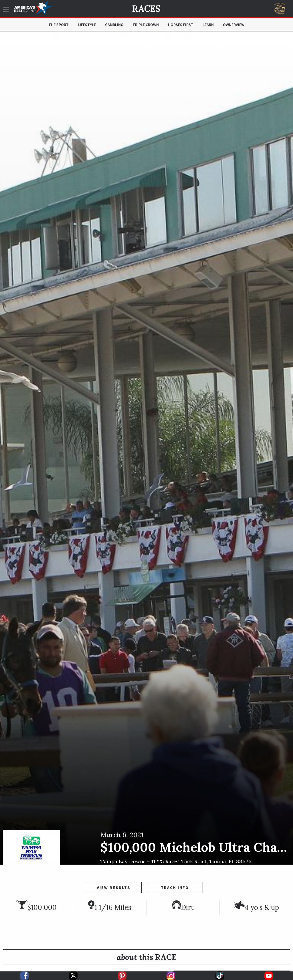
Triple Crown (146, 25)
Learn (208, 25)
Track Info (175, 888)
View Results (114, 888)
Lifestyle (87, 25)
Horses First (181, 25)
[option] (146, 448)
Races (146, 9)
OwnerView (234, 25)
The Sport (59, 25)
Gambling (114, 25)
